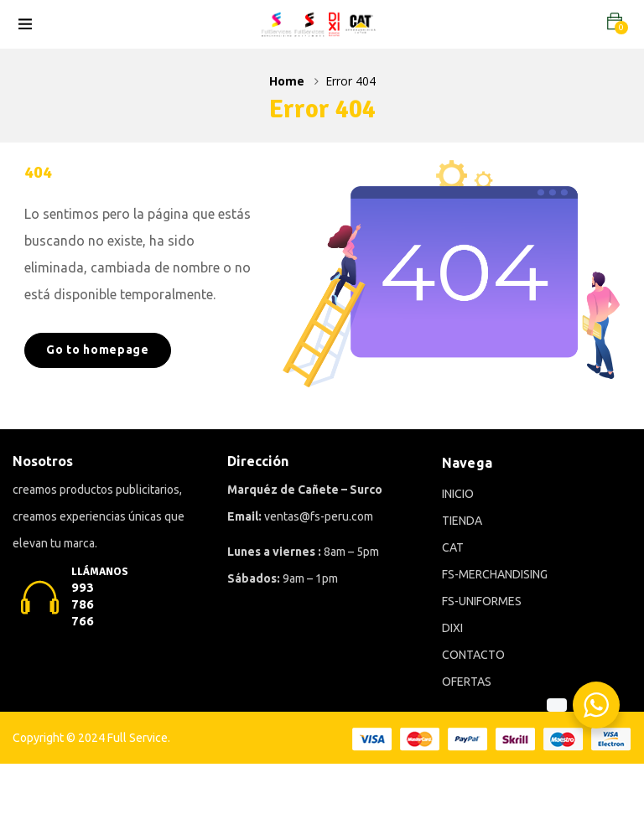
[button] (615, 21)
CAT (453, 547)
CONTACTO (473, 655)
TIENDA (462, 521)
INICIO (458, 494)
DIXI (452, 628)
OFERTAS (467, 682)
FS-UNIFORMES (482, 601)
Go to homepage (98, 350)
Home (287, 81)
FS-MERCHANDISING (495, 574)
